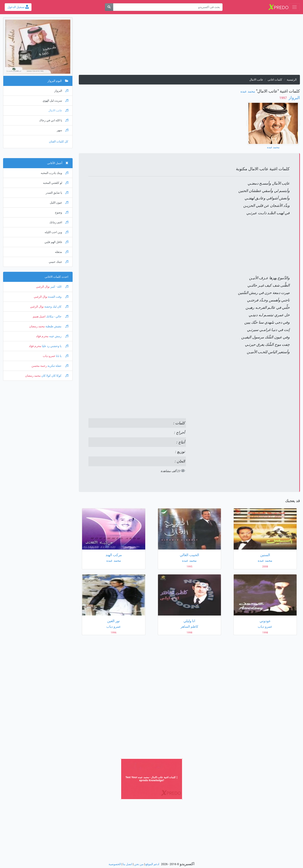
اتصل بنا (128, 864)
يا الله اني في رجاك (54, 120)
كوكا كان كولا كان (55, 376)
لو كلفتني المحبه (56, 183)
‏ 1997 (283, 98)
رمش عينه (58, 336)
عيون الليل (59, 203)
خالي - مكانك (57, 317)
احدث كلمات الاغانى (56, 277)
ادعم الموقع (152, 864)
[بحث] (109, 7)
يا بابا (62, 356)
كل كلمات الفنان (59, 142)
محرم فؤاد (42, 336)
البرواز (294, 98)
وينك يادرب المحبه (55, 173)
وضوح (62, 212)
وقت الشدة (58, 297)
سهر (63, 130)
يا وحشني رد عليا (55, 346)
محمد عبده (248, 91)
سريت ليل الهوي (55, 101)
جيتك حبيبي (59, 262)
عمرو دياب (49, 356)
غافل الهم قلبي (56, 242)
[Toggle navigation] (294, 7)
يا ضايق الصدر (57, 193)
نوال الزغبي (43, 287)
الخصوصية (115, 864)
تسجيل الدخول (18, 7)
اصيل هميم (39, 317)
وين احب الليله (56, 232)
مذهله (62, 252)
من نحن (139, 864)
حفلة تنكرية (58, 366)
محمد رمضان (37, 326)
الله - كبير (59, 287)
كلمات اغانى (275, 80)
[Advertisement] (189, 46)
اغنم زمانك (59, 222)
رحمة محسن (39, 366)
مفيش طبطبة (57, 326)
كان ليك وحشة (56, 307)
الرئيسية (292, 80)
